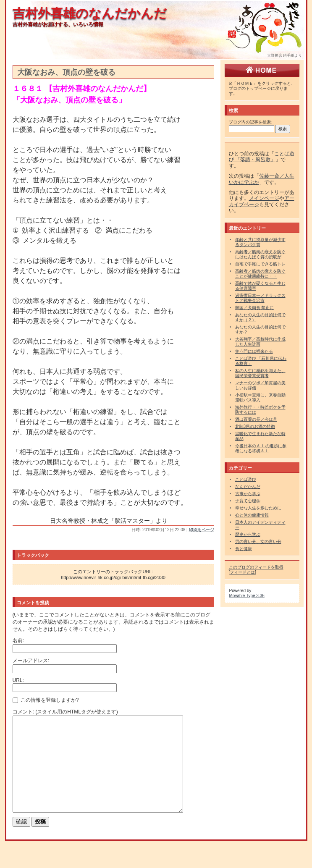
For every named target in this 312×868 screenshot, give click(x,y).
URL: (18, 680)
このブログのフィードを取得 (256, 567)
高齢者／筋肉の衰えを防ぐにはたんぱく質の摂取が (260, 254)
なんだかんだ (248, 486)
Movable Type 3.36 (247, 596)
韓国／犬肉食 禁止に (255, 308)
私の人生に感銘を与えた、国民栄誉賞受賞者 (260, 373)
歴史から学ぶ (248, 534)
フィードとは (242, 572)
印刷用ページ (202, 530)
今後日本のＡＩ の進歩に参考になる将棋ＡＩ (261, 448)
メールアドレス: (31, 661)
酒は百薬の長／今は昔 (256, 419)
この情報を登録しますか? (46, 700)
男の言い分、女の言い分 (258, 542)
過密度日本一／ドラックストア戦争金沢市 (260, 298)
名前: (18, 640)
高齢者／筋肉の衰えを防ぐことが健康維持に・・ (260, 274)
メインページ (264, 198)
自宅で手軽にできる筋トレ (260, 264)
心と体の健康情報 (252, 515)
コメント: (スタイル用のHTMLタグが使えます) (65, 712)
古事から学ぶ (248, 494)
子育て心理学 (248, 501)
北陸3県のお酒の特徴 (255, 426)
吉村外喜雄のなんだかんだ (90, 13)
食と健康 (244, 549)
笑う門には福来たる (254, 351)
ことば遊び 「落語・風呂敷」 (262, 157)
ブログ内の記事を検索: (250, 122)
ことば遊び (246, 479)
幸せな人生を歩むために (258, 508)
